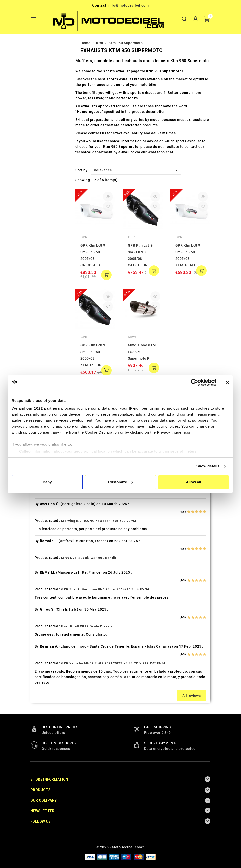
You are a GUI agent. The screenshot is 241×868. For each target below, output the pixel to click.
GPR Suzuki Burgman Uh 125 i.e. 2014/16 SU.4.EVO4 (105, 589)
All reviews (192, 696)
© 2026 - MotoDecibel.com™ (121, 847)
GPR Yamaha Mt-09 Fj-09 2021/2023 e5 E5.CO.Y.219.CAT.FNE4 (113, 663)
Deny (47, 482)
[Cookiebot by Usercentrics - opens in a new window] (195, 382)
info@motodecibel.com (129, 5)
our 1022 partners (43, 408)
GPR (84, 237)
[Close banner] (227, 382)
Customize (121, 482)
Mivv (132, 337)
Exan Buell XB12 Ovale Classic (87, 626)
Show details (208, 466)
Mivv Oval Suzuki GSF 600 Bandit (89, 558)
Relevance (137, 170)
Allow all (194, 482)
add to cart (106, 275)
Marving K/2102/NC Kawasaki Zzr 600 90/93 (99, 521)
